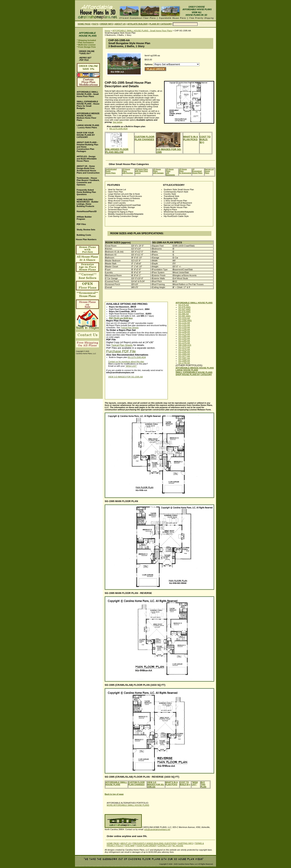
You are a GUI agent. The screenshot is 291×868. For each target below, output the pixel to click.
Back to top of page (114, 794)
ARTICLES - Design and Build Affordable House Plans (87, 159)
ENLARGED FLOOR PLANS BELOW (117, 149)
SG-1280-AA (184, 336)
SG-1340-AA (184, 341)
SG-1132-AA (184, 323)
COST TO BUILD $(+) (185, 783)
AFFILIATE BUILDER (137, 24)
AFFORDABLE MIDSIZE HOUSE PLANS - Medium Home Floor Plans (88, 117)
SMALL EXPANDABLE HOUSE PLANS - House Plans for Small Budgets (88, 105)
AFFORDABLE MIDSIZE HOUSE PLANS (195, 368)
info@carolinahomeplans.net (157, 829)
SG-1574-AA (184, 347)
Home (107, 31)
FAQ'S (95, 24)
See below (117, 122)
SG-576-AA (184, 305)
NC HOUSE (178, 846)
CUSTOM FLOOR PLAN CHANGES (144, 138)
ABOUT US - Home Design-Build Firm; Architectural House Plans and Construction (88, 169)
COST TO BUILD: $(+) (205, 139)
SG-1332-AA (184, 338)
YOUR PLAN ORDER (146, 846)
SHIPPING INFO (186, 843)
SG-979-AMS (184, 312)
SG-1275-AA (184, 334)
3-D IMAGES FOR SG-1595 (169, 149)
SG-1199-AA (184, 329)
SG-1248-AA (184, 332)
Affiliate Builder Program (84, 218)
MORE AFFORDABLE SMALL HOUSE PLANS (128, 805)
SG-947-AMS (184, 309)
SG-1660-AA (184, 354)
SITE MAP (130, 846)
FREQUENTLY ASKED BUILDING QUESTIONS (154, 843)
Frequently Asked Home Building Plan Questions (86, 192)
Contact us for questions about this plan (126, 362)
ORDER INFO (107, 24)
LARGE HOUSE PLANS (187, 370)
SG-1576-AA (184, 349)
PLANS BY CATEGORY (161, 24)
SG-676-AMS (184, 307)
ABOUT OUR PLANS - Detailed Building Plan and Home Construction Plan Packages (87, 147)
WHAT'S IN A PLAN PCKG (191, 138)
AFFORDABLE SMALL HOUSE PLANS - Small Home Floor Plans (142, 31)
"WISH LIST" (131, 366)
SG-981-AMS (184, 316)
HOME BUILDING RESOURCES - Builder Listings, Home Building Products (88, 203)
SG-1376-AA (184, 343)
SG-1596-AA (184, 352)
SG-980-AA (184, 314)
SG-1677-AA (184, 356)
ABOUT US (120, 24)
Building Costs (84, 235)
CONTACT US (164, 846)
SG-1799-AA (184, 363)
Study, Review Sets (86, 230)
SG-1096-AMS (185, 321)
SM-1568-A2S (185, 345)
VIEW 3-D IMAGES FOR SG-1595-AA (125, 377)
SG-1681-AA (184, 358)
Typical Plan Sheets (130, 328)
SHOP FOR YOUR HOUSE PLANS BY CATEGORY (86, 135)
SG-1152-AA (184, 325)
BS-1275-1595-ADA (118, 129)
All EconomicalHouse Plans (197, 171)
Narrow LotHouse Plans (209, 171)
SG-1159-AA (184, 327)
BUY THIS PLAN (203, 784)
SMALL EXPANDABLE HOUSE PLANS (194, 372)
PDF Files (81, 224)
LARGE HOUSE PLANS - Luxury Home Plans (88, 126)
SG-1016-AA (184, 318)
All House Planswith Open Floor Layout (142, 171)
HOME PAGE (84, 24)
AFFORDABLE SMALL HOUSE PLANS (194, 303)
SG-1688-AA (184, 361)
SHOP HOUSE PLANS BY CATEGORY (194, 375)
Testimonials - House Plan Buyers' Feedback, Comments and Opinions (88, 181)
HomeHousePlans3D (87, 211)
